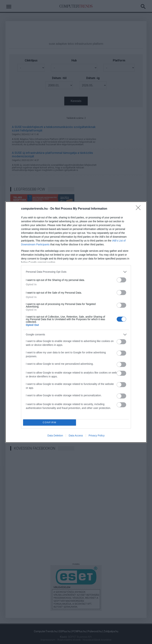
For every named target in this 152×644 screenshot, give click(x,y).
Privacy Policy (97, 436)
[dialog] (76, 322)
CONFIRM (50, 422)
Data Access (76, 436)
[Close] (139, 209)
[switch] (121, 280)
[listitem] (76, 272)
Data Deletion (55, 436)
